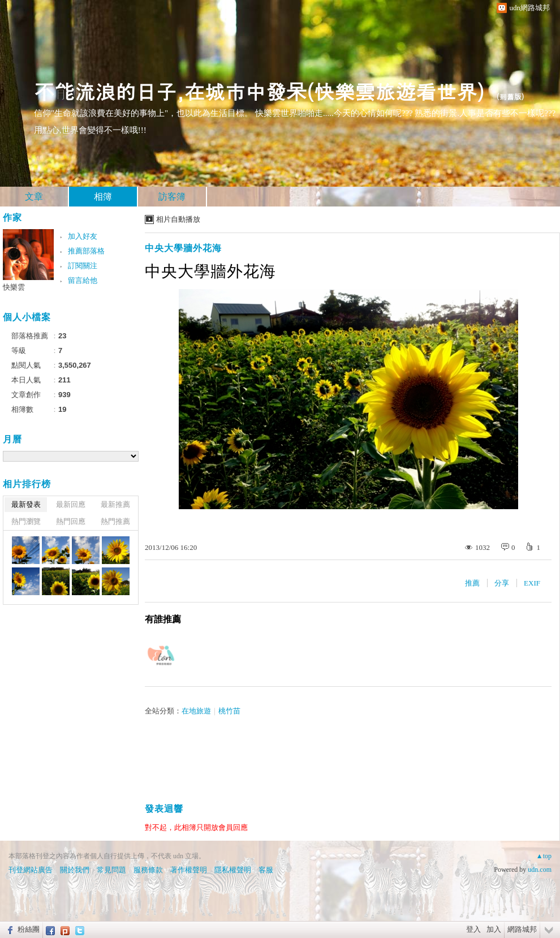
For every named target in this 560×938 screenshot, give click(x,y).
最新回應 (71, 504)
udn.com (540, 870)
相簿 (103, 197)
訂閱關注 (83, 266)
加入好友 (83, 236)
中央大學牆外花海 (183, 248)
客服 (266, 870)
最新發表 (26, 504)
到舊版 (511, 96)
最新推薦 (115, 504)
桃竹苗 (229, 711)
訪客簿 (172, 197)
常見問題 (111, 870)
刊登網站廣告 (31, 870)
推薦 (472, 583)
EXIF (532, 583)
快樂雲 (14, 287)
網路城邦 (522, 929)
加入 (494, 929)
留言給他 (83, 280)
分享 (502, 583)
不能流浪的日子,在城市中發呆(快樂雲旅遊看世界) (259, 91)
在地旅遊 (196, 711)
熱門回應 (71, 521)
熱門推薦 (115, 521)
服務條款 (148, 870)
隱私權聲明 (233, 870)
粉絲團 (29, 929)
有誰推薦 (163, 619)
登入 (473, 929)
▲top (544, 856)
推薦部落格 (86, 251)
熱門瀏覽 (26, 521)
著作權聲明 (189, 870)
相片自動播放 (178, 219)
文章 (34, 197)
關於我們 (75, 870)
